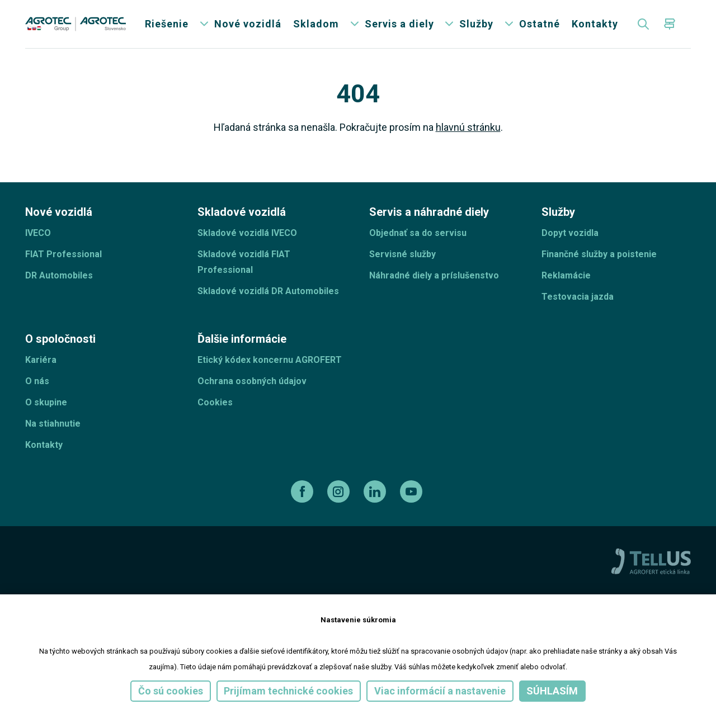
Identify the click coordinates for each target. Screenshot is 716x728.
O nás (37, 388)
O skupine (46, 410)
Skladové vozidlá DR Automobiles (268, 298)
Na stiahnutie (53, 431)
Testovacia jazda (578, 304)
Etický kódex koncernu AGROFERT (270, 367)
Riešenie (167, 28)
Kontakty (595, 28)
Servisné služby (402, 261)
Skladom (316, 28)
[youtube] (413, 499)
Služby (476, 28)
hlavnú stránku (468, 134)
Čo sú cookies (171, 691)
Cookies (215, 410)
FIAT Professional (63, 261)
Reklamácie (566, 283)
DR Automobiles (59, 283)
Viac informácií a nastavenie (440, 691)
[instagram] (340, 499)
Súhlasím (552, 691)
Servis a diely (399, 28)
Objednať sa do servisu (418, 240)
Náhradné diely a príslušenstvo (434, 283)
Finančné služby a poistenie (599, 261)
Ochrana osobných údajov (252, 388)
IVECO (38, 240)
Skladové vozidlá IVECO (247, 240)
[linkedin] (376, 499)
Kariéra (41, 367)
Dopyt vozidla (570, 240)
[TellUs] (651, 568)
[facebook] (303, 499)
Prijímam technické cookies (288, 691)
